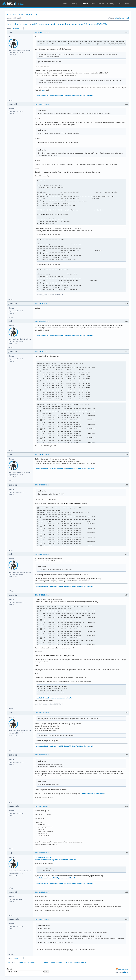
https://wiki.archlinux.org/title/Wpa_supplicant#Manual (55, 878)
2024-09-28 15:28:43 (42, 104)
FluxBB (126, 972)
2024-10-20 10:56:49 (42, 919)
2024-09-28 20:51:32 (42, 485)
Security (111, 4)
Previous (16, 28)
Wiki (93, 4)
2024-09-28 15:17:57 (42, 32)
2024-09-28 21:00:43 (42, 554)
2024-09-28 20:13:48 (42, 352)
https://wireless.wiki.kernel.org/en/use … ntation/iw (54, 698)
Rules (15, 15)
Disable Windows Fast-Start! (73, 95)
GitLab (101, 4)
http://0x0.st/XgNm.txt (43, 857)
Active (117, 18)
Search (21, 15)
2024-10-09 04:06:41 (42, 806)
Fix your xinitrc (89, 95)
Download (128, 4)
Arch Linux (13, 4)
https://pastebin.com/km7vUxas (93, 794)
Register (29, 15)
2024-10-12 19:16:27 (42, 892)
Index (9, 15)
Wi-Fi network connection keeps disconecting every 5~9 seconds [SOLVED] (70, 24)
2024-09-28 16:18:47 (42, 304)
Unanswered (124, 18)
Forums (85, 4)
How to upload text (41, 95)
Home (65, 4)
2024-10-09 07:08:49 (42, 853)
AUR (119, 4)
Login (36, 15)
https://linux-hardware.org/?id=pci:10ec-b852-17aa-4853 (55, 860)
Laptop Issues (22, 24)
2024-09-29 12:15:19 (42, 713)
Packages (75, 4)
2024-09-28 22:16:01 (42, 595)
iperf (44, 90)
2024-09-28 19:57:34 (42, 321)
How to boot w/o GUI (56, 95)
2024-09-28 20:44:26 (42, 454)
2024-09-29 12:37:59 (42, 755)
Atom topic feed (124, 969)
